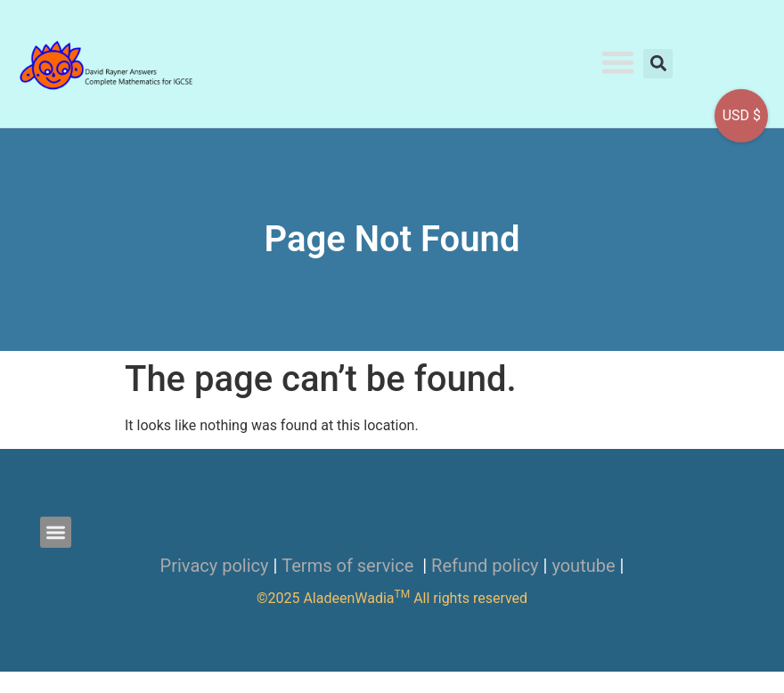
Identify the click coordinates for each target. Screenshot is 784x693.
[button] (618, 62)
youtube (583, 566)
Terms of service (350, 566)
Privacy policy (215, 566)
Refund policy (485, 566)
